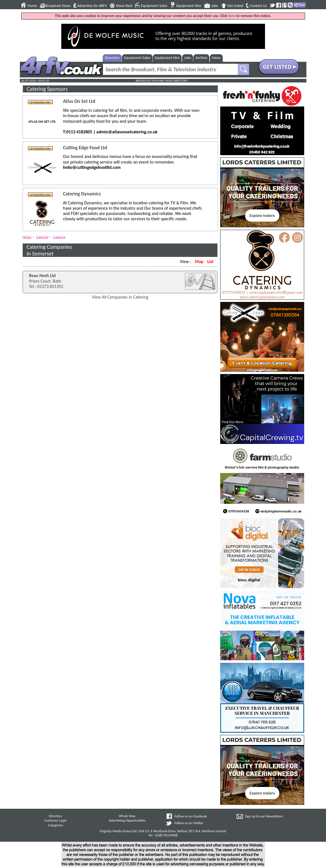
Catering (42, 237)
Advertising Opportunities (127, 820)
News (216, 58)
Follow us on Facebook (191, 816)
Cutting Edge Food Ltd (85, 148)
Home (32, 6)
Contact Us (258, 6)
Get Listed (235, 6)
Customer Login (55, 820)
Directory (112, 58)
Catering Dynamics (82, 194)
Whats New (127, 816)
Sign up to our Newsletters (264, 816)
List (210, 262)
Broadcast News (58, 6)
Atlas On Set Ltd (79, 101)
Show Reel (124, 6)
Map (199, 262)
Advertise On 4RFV (92, 6)
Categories (55, 825)
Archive (201, 58)
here (232, 16)
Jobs (215, 6)
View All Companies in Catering (120, 297)
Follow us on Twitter (189, 823)
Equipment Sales (154, 6)
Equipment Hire (189, 6)
